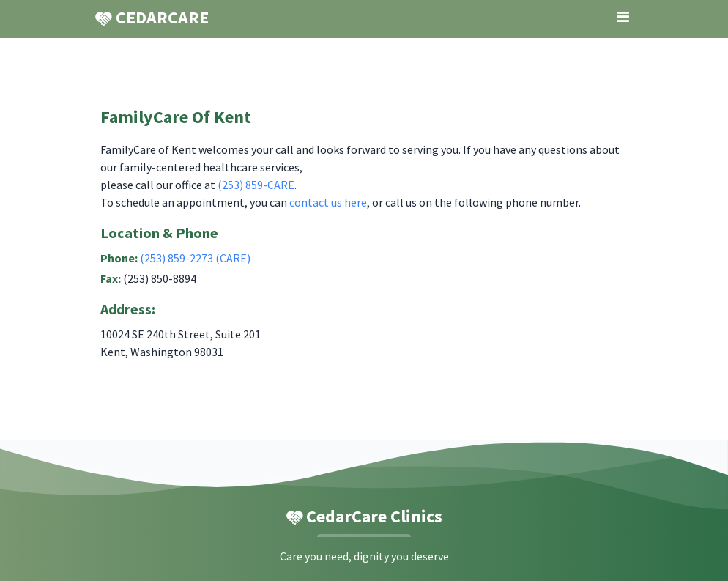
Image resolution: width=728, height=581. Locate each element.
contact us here (328, 202)
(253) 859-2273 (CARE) (195, 258)
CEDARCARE (152, 18)
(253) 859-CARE (256, 185)
